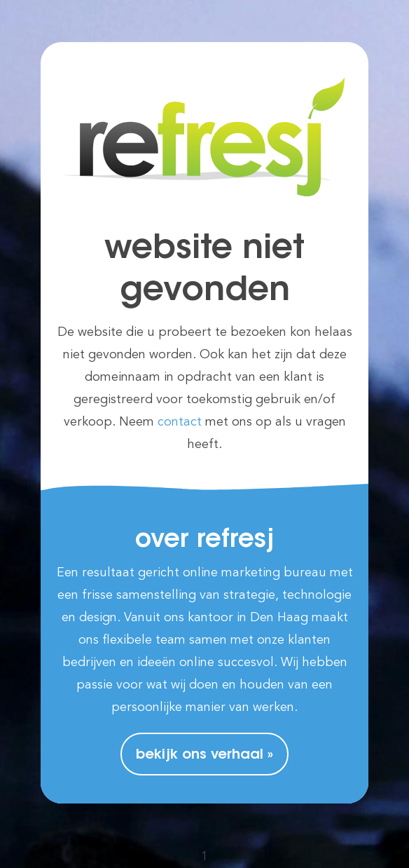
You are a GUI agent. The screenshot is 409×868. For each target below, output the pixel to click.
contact (180, 422)
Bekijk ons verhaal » (204, 755)
